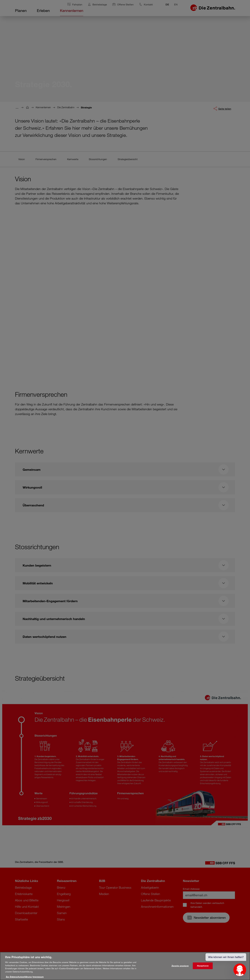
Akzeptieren (203, 966)
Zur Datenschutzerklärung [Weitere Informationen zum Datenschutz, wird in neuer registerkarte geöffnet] (19, 977)
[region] (125, 966)
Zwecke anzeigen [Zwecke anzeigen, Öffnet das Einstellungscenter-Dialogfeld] (180, 966)
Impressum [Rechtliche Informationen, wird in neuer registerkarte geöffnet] (38, 977)
